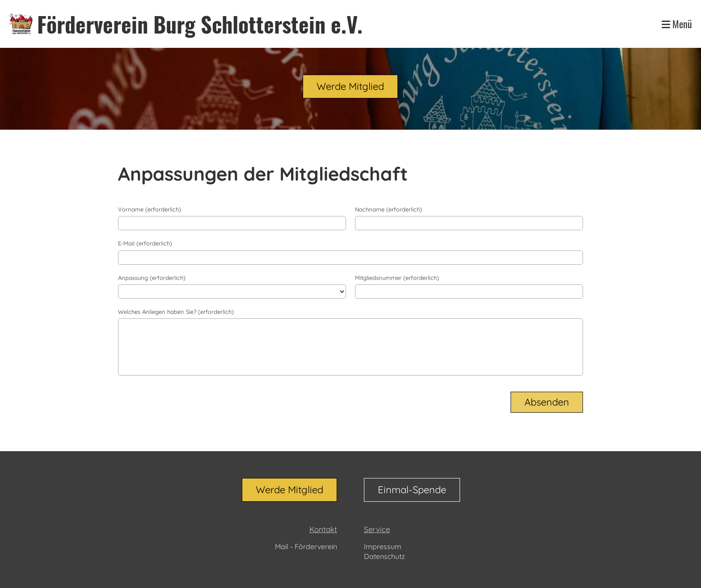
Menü (677, 24)
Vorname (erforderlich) (150, 209)
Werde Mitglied (350, 86)
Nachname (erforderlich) (389, 209)
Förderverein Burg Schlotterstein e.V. (200, 24)
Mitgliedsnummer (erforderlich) (397, 278)
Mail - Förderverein (306, 546)
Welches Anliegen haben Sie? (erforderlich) (176, 312)
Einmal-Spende (412, 490)
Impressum (383, 546)
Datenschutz (384, 556)
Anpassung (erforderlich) (152, 278)
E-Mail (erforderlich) (145, 243)
